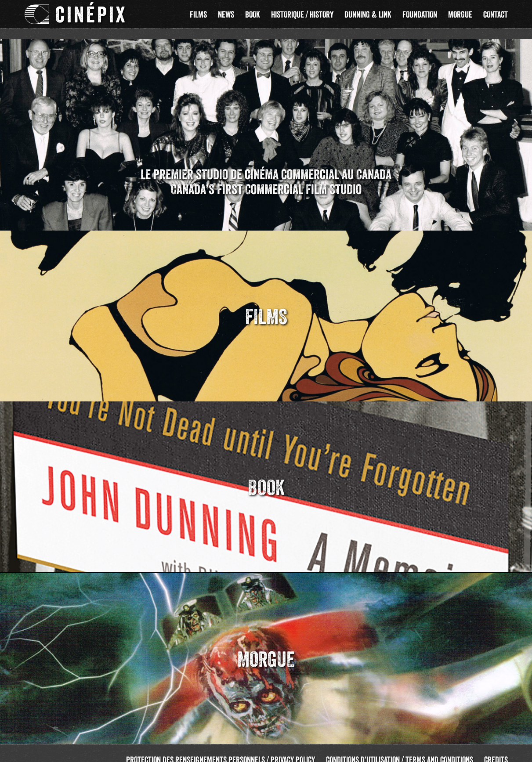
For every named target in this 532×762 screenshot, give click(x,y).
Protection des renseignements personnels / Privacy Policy (221, 749)
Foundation (420, 14)
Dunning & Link (368, 14)
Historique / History (302, 14)
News (226, 14)
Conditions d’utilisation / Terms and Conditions (400, 749)
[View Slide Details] (266, 124)
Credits (496, 749)
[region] (266, 124)
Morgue (460, 14)
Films (198, 14)
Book (253, 14)
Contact (496, 14)
